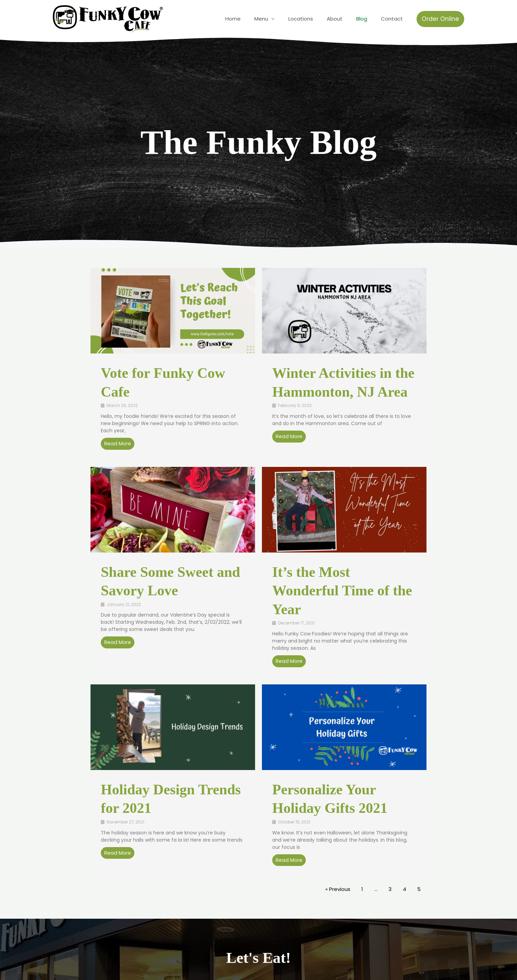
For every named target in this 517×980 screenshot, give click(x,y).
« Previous (338, 890)
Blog (367, 19)
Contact (394, 19)
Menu (277, 19)
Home (252, 19)
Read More (118, 444)
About (343, 19)
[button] (440, 19)
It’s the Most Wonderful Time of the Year (342, 591)
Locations (313, 19)
